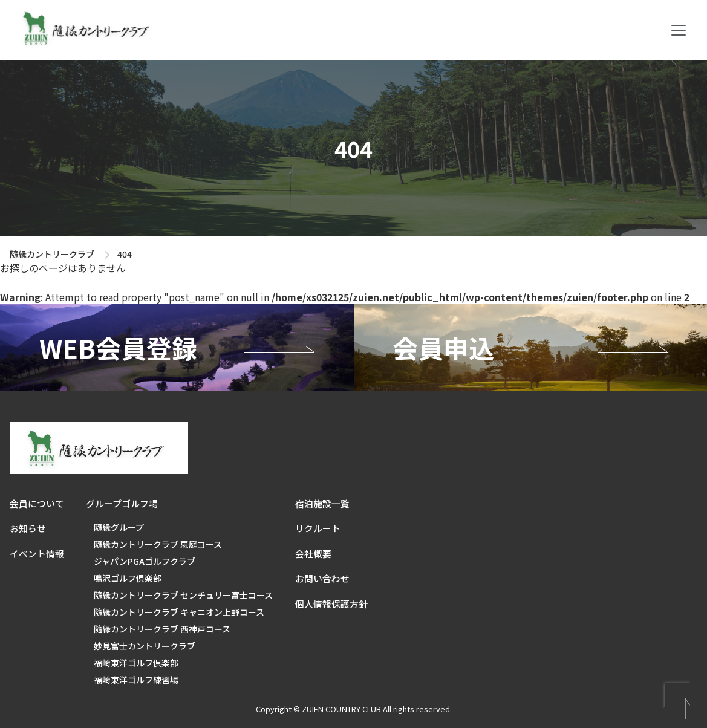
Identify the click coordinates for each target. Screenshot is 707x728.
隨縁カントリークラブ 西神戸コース (162, 629)
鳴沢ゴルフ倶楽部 (128, 578)
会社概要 (313, 554)
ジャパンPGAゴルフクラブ (145, 561)
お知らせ (28, 528)
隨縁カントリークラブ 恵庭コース (158, 544)
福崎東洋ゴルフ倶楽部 (136, 663)
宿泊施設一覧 (322, 503)
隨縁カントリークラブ (52, 254)
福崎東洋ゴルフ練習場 (136, 680)
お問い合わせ (322, 578)
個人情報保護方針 (331, 604)
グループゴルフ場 (122, 503)
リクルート (318, 528)
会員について (37, 503)
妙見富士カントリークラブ (145, 646)
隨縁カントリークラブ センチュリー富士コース (183, 595)
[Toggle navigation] (679, 30)
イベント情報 (37, 554)
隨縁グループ (119, 527)
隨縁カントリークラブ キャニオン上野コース (179, 612)
